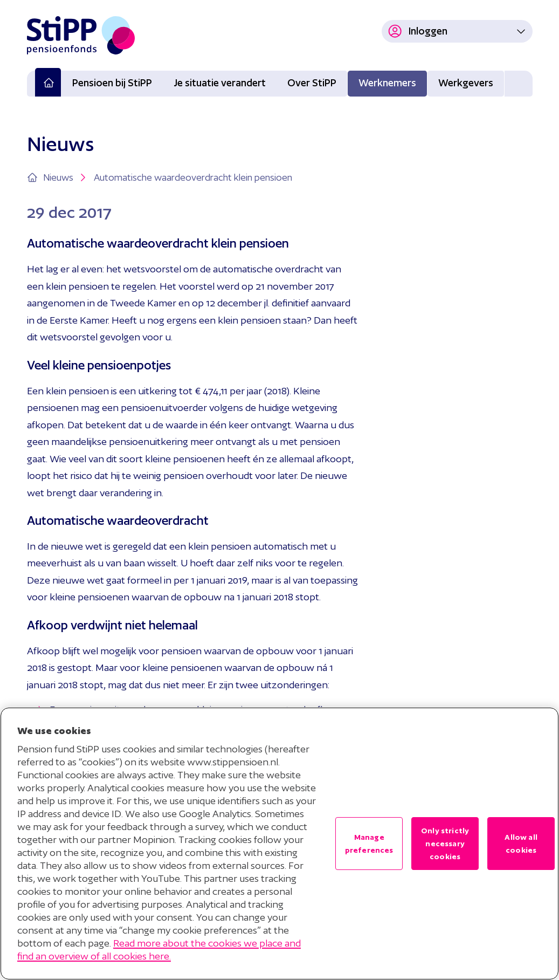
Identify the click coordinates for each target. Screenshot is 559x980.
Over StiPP (312, 83)
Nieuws (66, 177)
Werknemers (387, 83)
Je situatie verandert (220, 83)
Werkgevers (466, 83)
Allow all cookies (521, 844)
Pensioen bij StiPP (112, 83)
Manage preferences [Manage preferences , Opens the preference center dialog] (369, 844)
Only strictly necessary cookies (445, 844)
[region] (279, 844)
